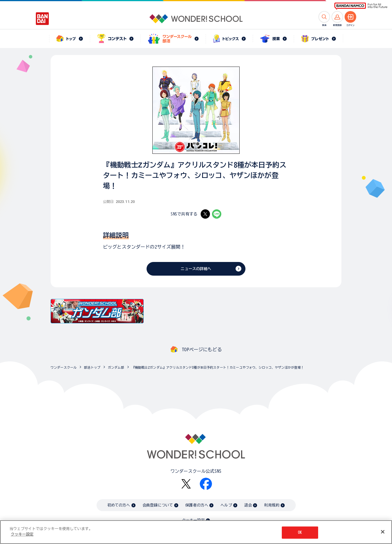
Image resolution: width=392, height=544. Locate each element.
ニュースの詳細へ (196, 269)
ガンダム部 (116, 367)
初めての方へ (119, 505)
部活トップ (92, 367)
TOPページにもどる (202, 349)
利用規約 (272, 505)
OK (300, 533)
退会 (248, 505)
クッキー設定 (193, 520)
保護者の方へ (197, 505)
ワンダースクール (64, 367)
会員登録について (158, 505)
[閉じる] (383, 533)
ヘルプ (226, 505)
